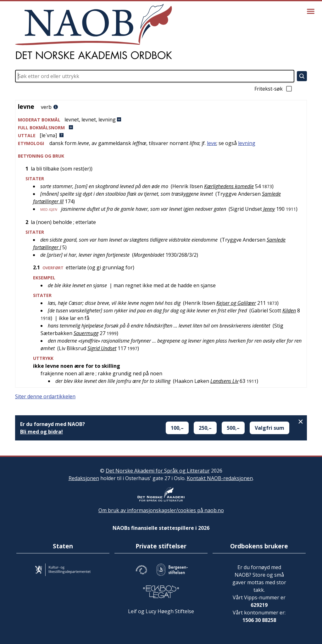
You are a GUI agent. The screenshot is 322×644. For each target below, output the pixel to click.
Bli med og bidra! (42, 432)
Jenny (269, 209)
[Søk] (302, 76)
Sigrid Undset (102, 348)
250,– (205, 428)
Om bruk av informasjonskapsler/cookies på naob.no (161, 510)
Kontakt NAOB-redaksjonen (220, 478)
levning (247, 143)
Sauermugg (86, 333)
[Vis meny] (311, 11)
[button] (161, 120)
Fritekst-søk (274, 89)
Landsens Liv (224, 381)
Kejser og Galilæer (236, 303)
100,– (177, 428)
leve (212, 143)
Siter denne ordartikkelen (45, 396)
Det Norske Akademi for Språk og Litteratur (158, 471)
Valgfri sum (269, 428)
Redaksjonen (84, 478)
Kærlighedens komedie (229, 186)
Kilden (289, 311)
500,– (233, 428)
